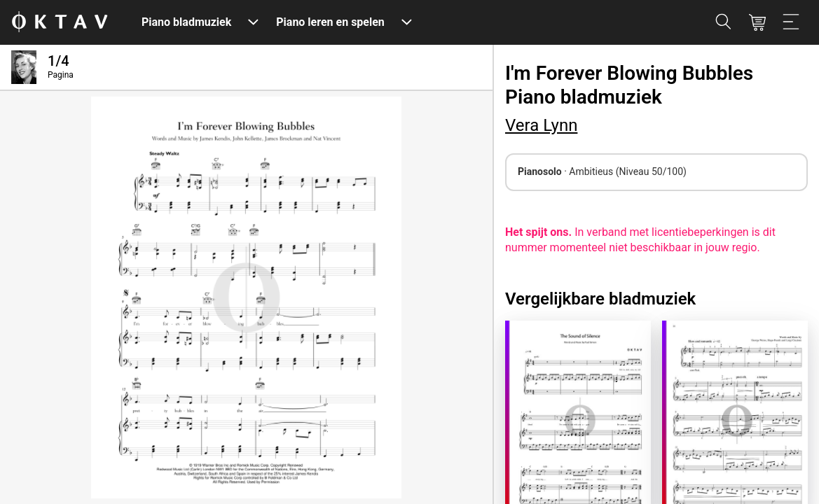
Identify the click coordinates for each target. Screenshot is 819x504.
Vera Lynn (541, 125)
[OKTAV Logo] (60, 23)
